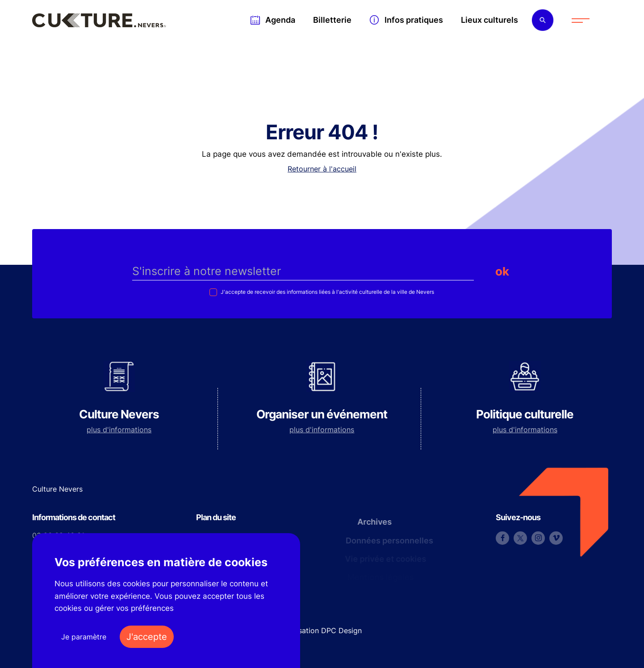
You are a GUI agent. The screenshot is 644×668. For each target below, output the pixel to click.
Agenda (280, 20)
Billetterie (332, 20)
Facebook (502, 538)
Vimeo (556, 538)
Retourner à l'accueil (322, 169)
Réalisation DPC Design (322, 630)
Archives (371, 522)
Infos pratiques (414, 20)
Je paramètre (84, 637)
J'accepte (147, 637)
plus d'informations (119, 430)
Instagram (538, 538)
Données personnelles (387, 541)
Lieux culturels (489, 20)
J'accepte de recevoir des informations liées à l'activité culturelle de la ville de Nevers (327, 292)
